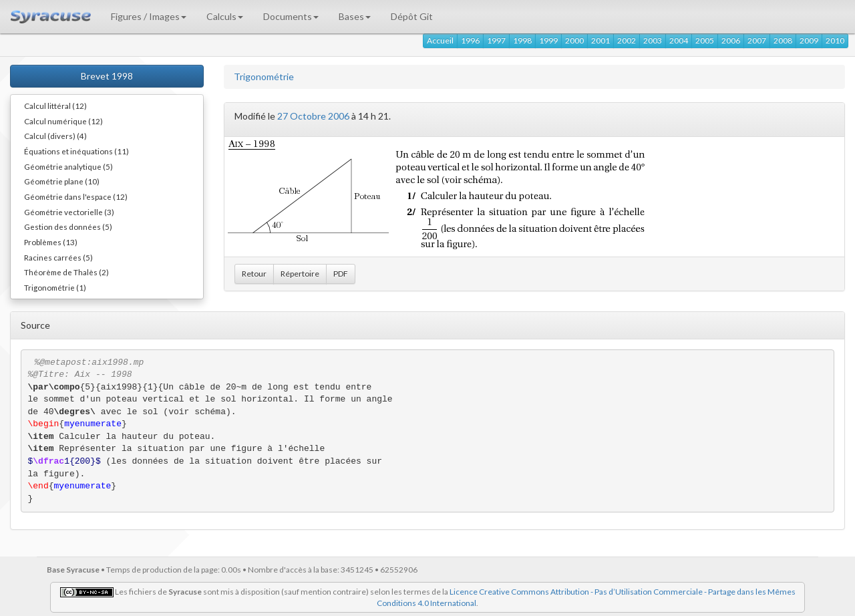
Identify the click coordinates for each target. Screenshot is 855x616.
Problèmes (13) (51, 242)
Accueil (440, 40)
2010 (835, 40)
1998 (522, 40)
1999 (548, 40)
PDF (341, 274)
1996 (470, 40)
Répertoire (300, 274)
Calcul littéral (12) (55, 106)
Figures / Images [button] (149, 16)
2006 (731, 40)
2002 (627, 40)
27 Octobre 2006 (313, 116)
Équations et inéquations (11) (76, 151)
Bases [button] (355, 16)
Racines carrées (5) (58, 257)
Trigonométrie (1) (55, 287)
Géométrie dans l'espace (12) (76, 196)
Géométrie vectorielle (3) (69, 212)
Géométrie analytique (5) (68, 166)
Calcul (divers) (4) (55, 136)
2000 (574, 40)
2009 (809, 40)
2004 (679, 40)
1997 (496, 40)
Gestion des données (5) (68, 226)
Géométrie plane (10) (62, 181)
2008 (783, 40)
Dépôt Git (412, 16)
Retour (254, 274)
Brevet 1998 (107, 76)
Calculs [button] (225, 16)
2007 (757, 40)
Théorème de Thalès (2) (66, 272)
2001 (601, 40)
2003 (653, 40)
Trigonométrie (264, 76)
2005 (705, 40)
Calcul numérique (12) (63, 121)
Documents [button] (291, 16)
